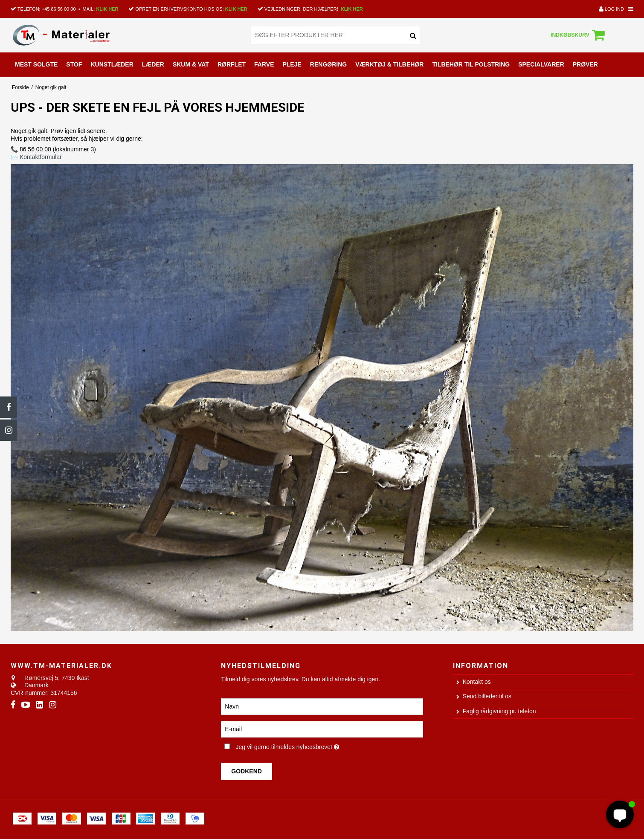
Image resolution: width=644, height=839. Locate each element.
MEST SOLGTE (36, 64)
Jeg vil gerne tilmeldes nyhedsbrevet (315, 746)
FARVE (264, 64)
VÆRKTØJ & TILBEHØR (389, 64)
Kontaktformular (41, 157)
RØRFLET (232, 64)
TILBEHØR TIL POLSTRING (471, 64)
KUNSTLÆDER (112, 64)
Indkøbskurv (579, 35)
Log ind (611, 9)
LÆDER (153, 64)
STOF (74, 64)
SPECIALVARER (541, 64)
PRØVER (585, 64)
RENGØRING (328, 64)
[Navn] (322, 706)
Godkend (247, 771)
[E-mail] (322, 729)
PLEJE (292, 64)
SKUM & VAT (191, 64)
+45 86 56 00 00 (59, 9)
